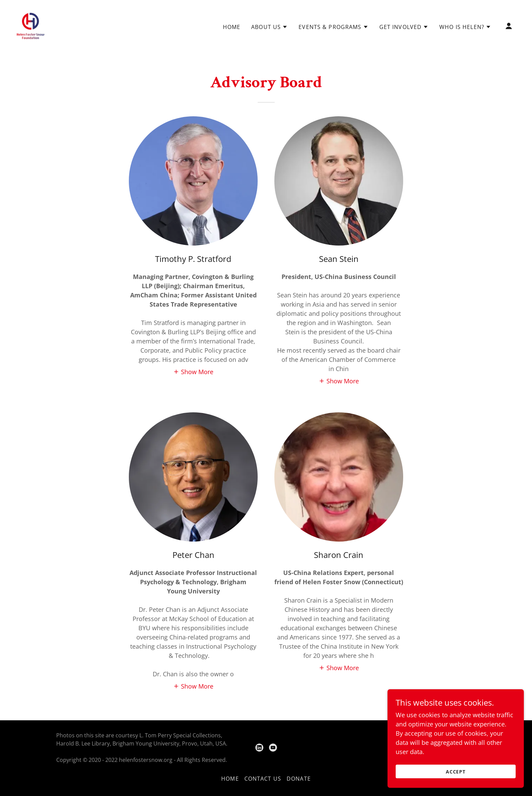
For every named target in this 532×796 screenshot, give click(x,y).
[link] (31, 25)
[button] (269, 27)
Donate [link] (299, 779)
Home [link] (232, 27)
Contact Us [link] (263, 779)
